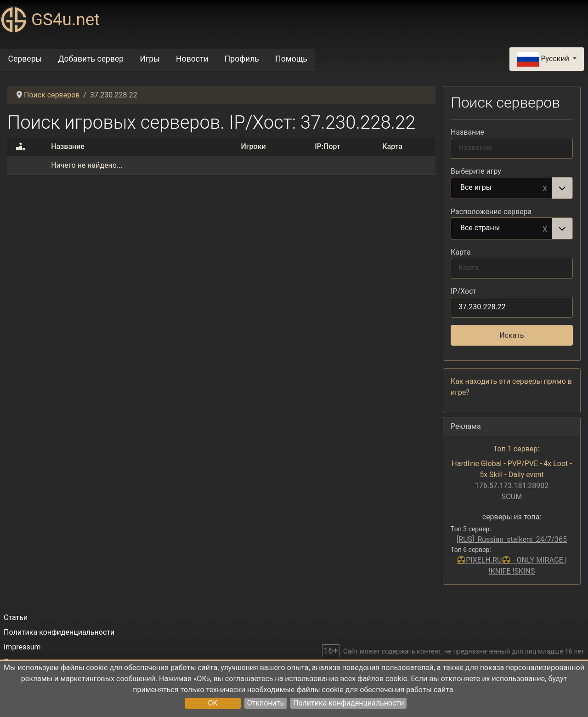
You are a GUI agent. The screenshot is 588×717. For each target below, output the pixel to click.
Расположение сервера (491, 212)
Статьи (16, 617)
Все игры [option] (502, 188)
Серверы (25, 59)
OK (213, 703)
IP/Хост (464, 291)
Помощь (291, 59)
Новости (192, 59)
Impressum (22, 647)
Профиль (242, 59)
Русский (544, 59)
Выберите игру (476, 171)
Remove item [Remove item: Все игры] (545, 188)
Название (467, 132)
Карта (461, 252)
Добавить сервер (91, 59)
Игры (150, 59)
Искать (512, 335)
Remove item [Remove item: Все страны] (545, 228)
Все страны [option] (502, 228)
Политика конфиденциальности (348, 703)
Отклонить (266, 703)
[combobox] (512, 188)
